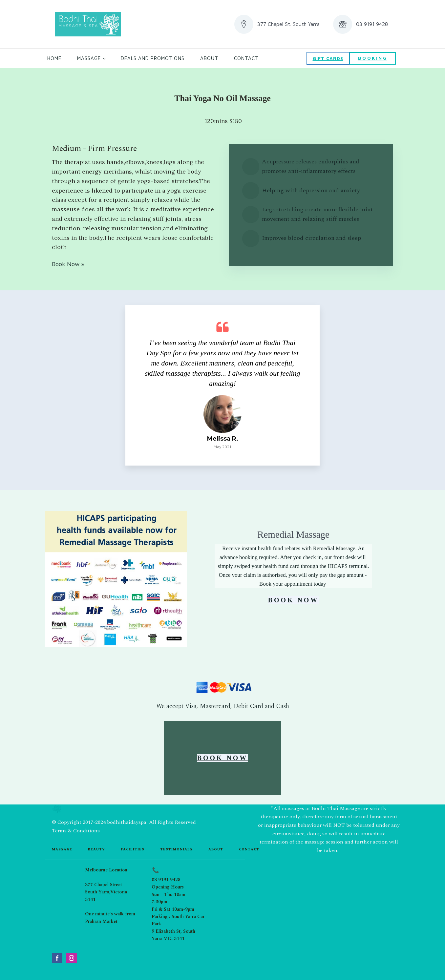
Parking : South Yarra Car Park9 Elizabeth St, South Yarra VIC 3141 (178, 927)
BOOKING (373, 58)
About (209, 58)
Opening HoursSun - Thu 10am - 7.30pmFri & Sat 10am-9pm (173, 898)
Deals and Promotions (153, 58)
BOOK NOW (293, 600)
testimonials (176, 849)
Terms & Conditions (76, 831)
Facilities (133, 849)
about (216, 849)
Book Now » (68, 264)
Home (54, 58)
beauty (96, 849)
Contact (246, 58)
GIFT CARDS (328, 58)
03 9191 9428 (166, 879)
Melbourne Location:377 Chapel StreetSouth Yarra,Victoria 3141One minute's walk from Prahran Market (110, 895)
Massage (89, 58)
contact (249, 849)
